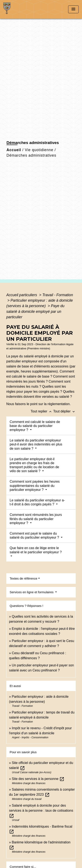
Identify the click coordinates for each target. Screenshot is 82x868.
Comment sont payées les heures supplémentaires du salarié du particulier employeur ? (35, 486)
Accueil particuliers (22, 295)
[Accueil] (19, 9)
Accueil (14, 150)
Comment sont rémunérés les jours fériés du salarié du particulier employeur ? (36, 519)
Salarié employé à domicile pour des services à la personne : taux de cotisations (41, 811)
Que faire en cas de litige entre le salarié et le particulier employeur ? (36, 550)
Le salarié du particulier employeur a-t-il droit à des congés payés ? (37, 502)
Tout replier (42, 411)
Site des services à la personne (38, 779)
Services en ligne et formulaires (32, 592)
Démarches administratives (31, 155)
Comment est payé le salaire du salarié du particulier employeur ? (35, 535)
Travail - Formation (58, 295)
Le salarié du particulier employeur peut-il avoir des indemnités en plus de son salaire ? (36, 444)
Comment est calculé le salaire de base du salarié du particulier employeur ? (35, 426)
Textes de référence (23, 578)
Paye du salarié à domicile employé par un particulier (35, 311)
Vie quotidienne (39, 150)
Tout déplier (64, 411)
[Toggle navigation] (73, 9)
